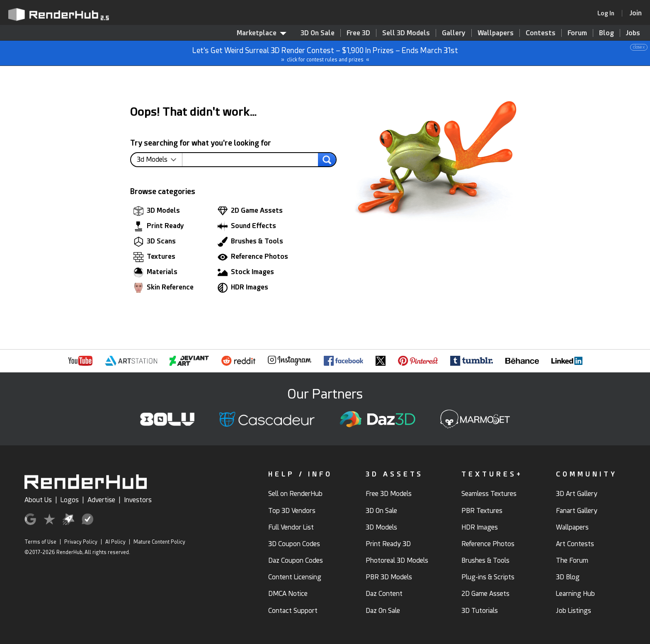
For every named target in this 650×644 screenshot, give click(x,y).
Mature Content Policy (159, 542)
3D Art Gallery (577, 494)
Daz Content (384, 594)
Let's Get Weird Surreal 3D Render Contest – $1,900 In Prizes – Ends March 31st (325, 53)
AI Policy (115, 542)
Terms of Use (40, 542)
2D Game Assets (250, 211)
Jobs (633, 33)
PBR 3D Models (389, 577)
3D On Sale (318, 33)
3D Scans (155, 242)
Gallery (454, 33)
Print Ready (159, 226)
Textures (154, 257)
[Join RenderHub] (636, 13)
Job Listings (574, 611)
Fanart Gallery (577, 511)
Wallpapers (496, 33)
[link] (609, 13)
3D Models (157, 211)
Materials (155, 272)
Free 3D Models (389, 494)
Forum (577, 33)
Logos (70, 500)
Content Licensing (295, 577)
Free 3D (358, 33)
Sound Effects (247, 226)
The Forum (572, 560)
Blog (606, 33)
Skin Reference (164, 288)
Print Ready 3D (388, 544)
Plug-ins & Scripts (488, 577)
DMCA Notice (288, 594)
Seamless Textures (489, 494)
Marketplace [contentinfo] (262, 33)
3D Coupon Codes (294, 544)
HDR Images (243, 288)
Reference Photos (253, 257)
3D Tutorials (480, 611)
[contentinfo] (160, 160)
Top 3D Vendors (292, 511)
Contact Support (293, 611)
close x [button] (639, 47)
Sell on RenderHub (295, 494)
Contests (541, 33)
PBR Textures (482, 511)
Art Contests (575, 544)
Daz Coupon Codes (296, 560)
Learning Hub (575, 594)
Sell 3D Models (406, 33)
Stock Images (246, 272)
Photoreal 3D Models (397, 560)
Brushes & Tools (250, 242)
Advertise (101, 500)
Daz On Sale (383, 611)
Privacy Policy (81, 542)
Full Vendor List (291, 527)
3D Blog (568, 577)
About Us (38, 500)
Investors (138, 500)
